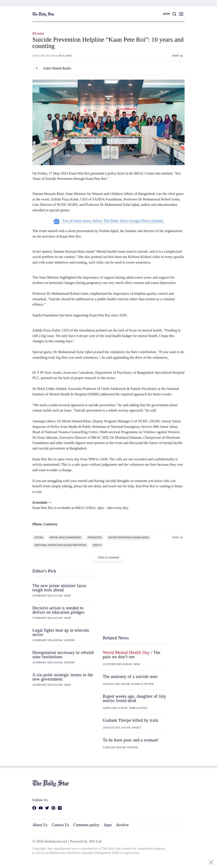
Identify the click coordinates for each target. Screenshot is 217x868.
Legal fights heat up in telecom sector (61, 632)
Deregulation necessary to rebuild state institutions (63, 655)
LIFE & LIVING (65, 56)
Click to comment (108, 557)
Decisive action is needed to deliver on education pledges (58, 610)
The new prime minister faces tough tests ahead (59, 588)
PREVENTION (95, 538)
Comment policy (86, 825)
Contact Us (60, 825)
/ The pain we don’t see (131, 655)
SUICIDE (39, 538)
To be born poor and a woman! (131, 740)
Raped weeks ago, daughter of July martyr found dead (135, 698)
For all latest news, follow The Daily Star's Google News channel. (109, 221)
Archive (122, 825)
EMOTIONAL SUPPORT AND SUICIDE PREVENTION (60, 545)
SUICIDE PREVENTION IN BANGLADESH (129, 538)
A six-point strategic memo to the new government (63, 677)
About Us (40, 825)
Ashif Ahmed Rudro (57, 68)
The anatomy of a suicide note (130, 676)
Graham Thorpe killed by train (130, 720)
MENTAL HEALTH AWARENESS (65, 538)
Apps (108, 825)
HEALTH (97, 545)
